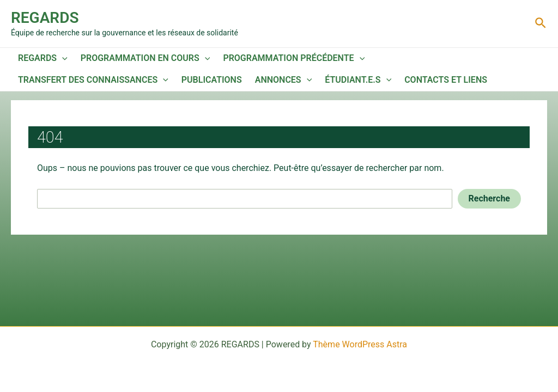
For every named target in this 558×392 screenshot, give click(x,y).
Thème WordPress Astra (360, 344)
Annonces (284, 80)
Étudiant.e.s (358, 80)
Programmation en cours (145, 58)
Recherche (489, 198)
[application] (62, 58)
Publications (212, 80)
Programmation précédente (294, 58)
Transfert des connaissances (93, 80)
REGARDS (45, 18)
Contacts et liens (446, 80)
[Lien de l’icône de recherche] (541, 23)
